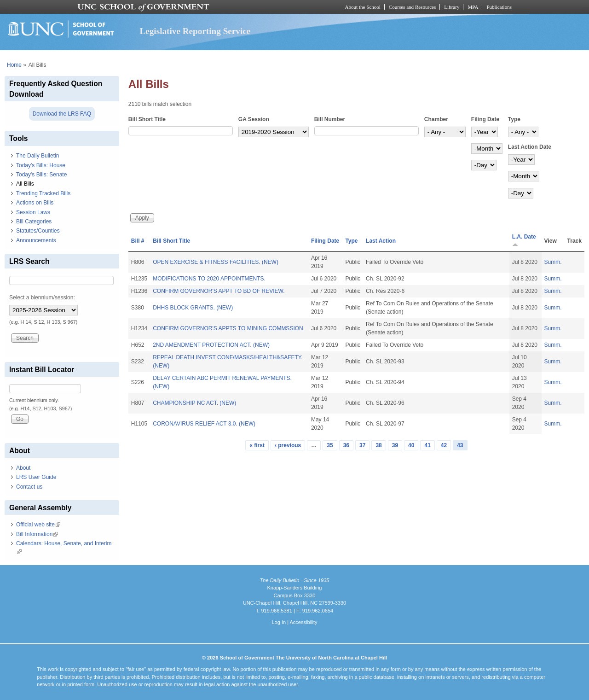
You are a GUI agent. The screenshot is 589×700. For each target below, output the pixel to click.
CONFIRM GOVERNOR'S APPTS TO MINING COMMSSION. (229, 328)
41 (427, 445)
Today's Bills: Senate (41, 175)
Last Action (381, 241)
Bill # (138, 241)
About (23, 468)
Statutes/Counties (38, 231)
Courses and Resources (412, 7)
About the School (363, 7)
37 (362, 445)
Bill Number (330, 119)
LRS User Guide (36, 477)
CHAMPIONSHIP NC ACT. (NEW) (194, 403)
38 (378, 445)
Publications (499, 7)
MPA (473, 7)
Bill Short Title (147, 119)
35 (330, 445)
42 (444, 445)
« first (257, 445)
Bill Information (37, 534)
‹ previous (288, 445)
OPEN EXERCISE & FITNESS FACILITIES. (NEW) (216, 262)
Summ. (553, 262)
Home (14, 65)
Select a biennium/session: (42, 297)
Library (452, 7)
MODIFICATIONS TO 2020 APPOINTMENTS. (209, 279)
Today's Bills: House (41, 165)
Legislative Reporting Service (195, 31)
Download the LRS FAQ (62, 114)
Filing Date (485, 119)
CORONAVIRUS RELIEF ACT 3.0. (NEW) (204, 424)
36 (346, 445)
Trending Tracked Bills (43, 193)
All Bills (25, 184)
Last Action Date (530, 147)
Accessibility (303, 622)
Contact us (29, 487)
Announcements (36, 240)
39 (395, 445)
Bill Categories (34, 222)
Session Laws (33, 212)
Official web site (38, 525)
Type (514, 119)
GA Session (254, 119)
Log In (279, 622)
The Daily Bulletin (38, 156)
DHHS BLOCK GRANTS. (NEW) (193, 308)
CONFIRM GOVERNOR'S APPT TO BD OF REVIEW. (219, 291)
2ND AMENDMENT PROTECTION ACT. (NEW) (211, 345)
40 (411, 445)
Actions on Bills (35, 203)
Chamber (436, 119)
